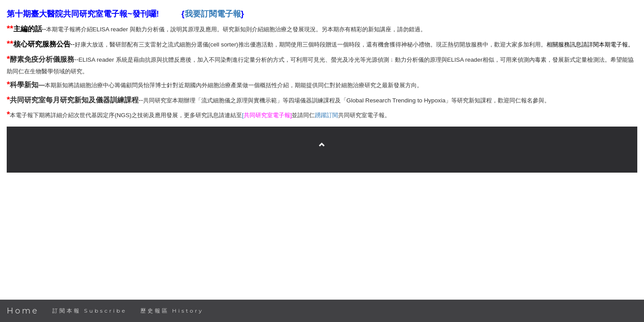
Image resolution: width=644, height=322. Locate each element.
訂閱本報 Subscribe (90, 311)
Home (23, 311)
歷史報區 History (172, 311)
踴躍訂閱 (326, 115)
